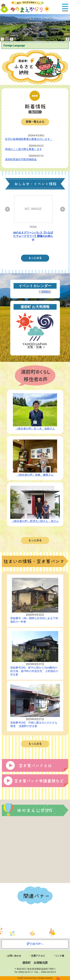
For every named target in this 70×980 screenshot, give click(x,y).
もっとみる (35, 258)
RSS (35, 112)
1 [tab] (26, 247)
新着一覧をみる (35, 122)
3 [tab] (36, 247)
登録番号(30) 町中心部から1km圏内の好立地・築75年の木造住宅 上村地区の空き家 (34, 671)
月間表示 (46, 292)
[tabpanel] (33, 219)
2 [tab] (31, 247)
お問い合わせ (13, 956)
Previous (9, 209)
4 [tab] (41, 247)
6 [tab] (51, 247)
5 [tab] (46, 247)
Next (61, 209)
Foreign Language (14, 46)
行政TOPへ (35, 944)
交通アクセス (37, 956)
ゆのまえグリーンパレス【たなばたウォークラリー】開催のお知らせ (33, 236)
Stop (68, 39)
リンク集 (59, 956)
